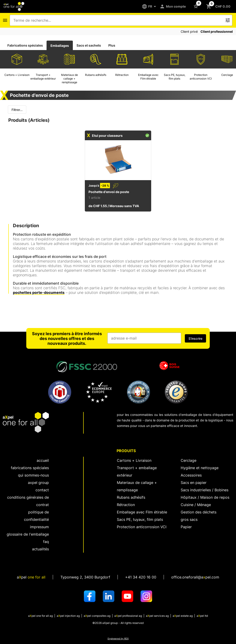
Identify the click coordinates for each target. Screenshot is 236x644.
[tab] (25, 45)
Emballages (60, 46)
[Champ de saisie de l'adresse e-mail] (144, 338)
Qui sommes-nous (33, 475)
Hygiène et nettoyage (200, 468)
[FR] (151, 6)
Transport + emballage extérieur (137, 471)
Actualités (40, 549)
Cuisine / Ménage (196, 505)
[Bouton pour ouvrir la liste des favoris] (197, 6)
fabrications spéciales (30, 468)
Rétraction (126, 505)
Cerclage (189, 460)
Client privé (189, 31)
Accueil (43, 460)
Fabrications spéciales (25, 45)
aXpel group (38, 483)
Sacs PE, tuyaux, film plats (140, 519)
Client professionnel (217, 31)
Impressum (39, 527)
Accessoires (191, 475)
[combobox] (118, 20)
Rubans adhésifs (131, 497)
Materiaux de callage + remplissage (137, 486)
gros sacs (189, 519)
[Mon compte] (174, 6)
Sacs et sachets (89, 45)
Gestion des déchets (199, 512)
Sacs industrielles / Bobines (205, 490)
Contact (42, 490)
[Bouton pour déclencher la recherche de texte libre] (228, 20)
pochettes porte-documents (39, 292)
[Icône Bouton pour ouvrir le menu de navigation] (5, 20)
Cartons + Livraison (134, 460)
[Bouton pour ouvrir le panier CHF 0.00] (219, 6)
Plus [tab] (112, 45)
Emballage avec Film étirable (142, 512)
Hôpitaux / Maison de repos (205, 497)
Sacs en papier (194, 483)
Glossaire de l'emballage (28, 534)
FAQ (46, 542)
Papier (186, 527)
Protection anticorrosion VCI (142, 527)
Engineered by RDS (118, 639)
